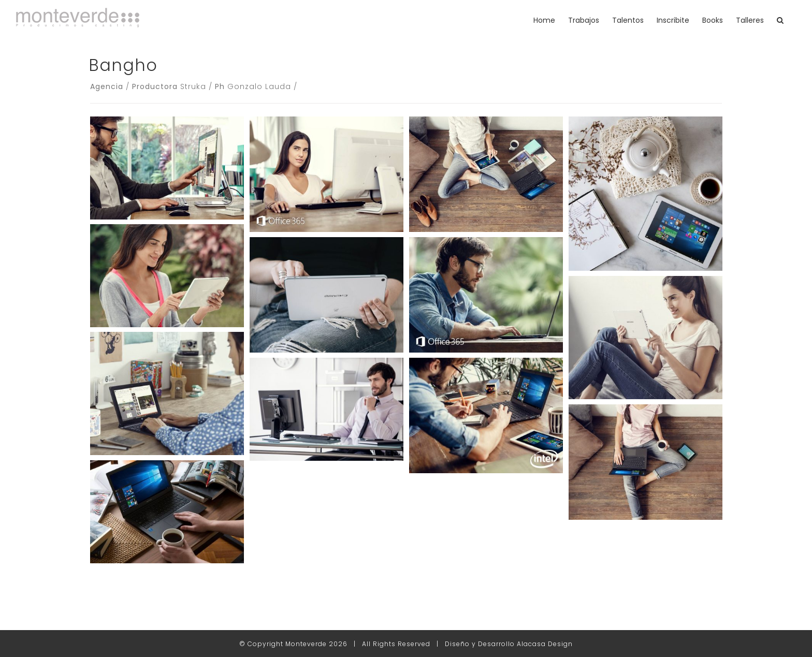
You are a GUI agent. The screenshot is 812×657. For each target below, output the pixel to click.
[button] (780, 20)
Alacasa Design (545, 644)
